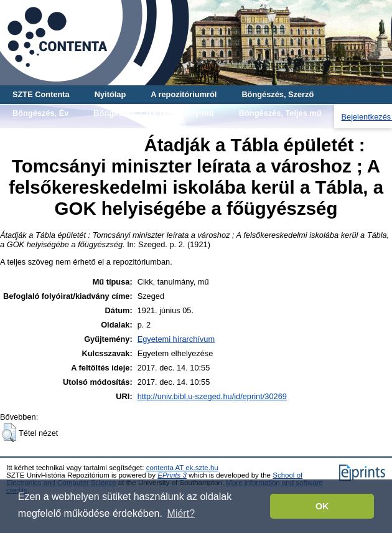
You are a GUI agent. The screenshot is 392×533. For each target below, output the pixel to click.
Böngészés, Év (40, 113)
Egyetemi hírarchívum (176, 339)
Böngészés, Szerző (278, 94)
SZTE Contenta (41, 94)
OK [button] (322, 506)
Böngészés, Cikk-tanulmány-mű (153, 113)
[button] (9, 433)
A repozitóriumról (184, 94)
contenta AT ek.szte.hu (182, 468)
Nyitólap (110, 94)
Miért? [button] (181, 513)
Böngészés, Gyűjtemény (58, 132)
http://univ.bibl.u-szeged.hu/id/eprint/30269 (212, 396)
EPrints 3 (172, 475)
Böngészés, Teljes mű (280, 113)
